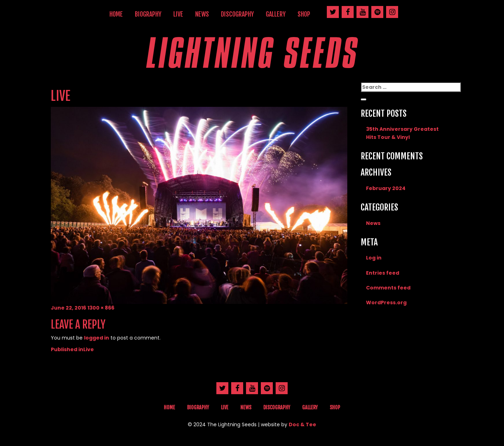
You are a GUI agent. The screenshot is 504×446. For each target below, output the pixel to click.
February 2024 (386, 188)
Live (178, 14)
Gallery (276, 14)
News (202, 14)
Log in (374, 258)
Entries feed (383, 273)
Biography (148, 14)
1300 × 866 (101, 308)
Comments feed (388, 288)
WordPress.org (386, 303)
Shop (304, 14)
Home (116, 14)
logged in (97, 338)
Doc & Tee (302, 424)
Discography (237, 14)
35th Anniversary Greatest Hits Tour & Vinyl (402, 133)
